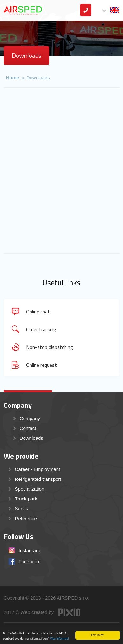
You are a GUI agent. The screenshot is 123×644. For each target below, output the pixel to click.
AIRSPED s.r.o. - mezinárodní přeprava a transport (23, 10)
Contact (86, 10)
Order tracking (41, 329)
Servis (22, 509)
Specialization (30, 489)
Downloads (38, 78)
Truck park (26, 499)
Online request (41, 365)
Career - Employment (38, 469)
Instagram (29, 550)
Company (30, 418)
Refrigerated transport (38, 479)
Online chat (38, 312)
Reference (26, 518)
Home (13, 78)
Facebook (29, 562)
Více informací (59, 639)
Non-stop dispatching (50, 347)
